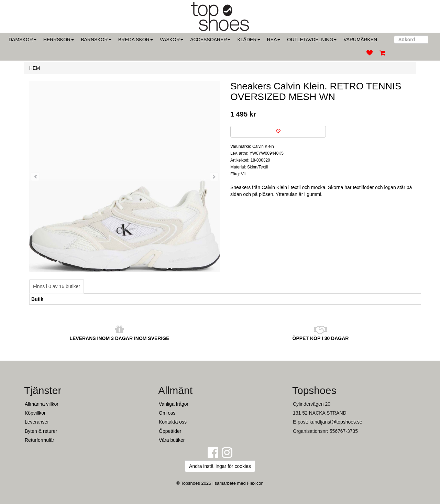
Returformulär (40, 440)
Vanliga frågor (174, 404)
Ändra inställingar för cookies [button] (220, 466)
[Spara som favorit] (278, 132)
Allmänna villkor (42, 404)
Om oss (167, 413)
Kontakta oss (173, 422)
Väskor (172, 40)
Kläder (249, 40)
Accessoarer (210, 40)
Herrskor (59, 40)
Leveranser (37, 422)
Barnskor (96, 40)
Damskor (23, 40)
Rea (274, 40)
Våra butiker (172, 440)
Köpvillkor (35, 413)
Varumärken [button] (360, 40)
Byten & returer (41, 431)
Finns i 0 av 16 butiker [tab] (57, 286)
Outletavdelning (312, 40)
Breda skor (136, 40)
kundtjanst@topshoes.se (336, 422)
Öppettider (170, 431)
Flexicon (255, 483)
